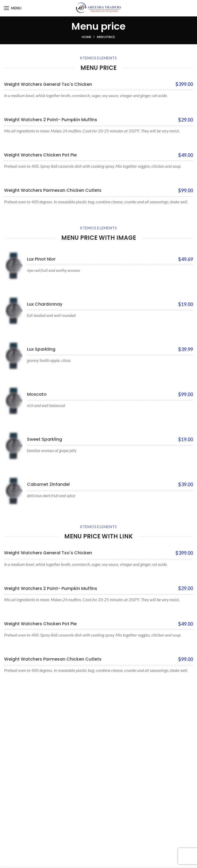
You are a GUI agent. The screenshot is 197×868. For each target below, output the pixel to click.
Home (86, 37)
